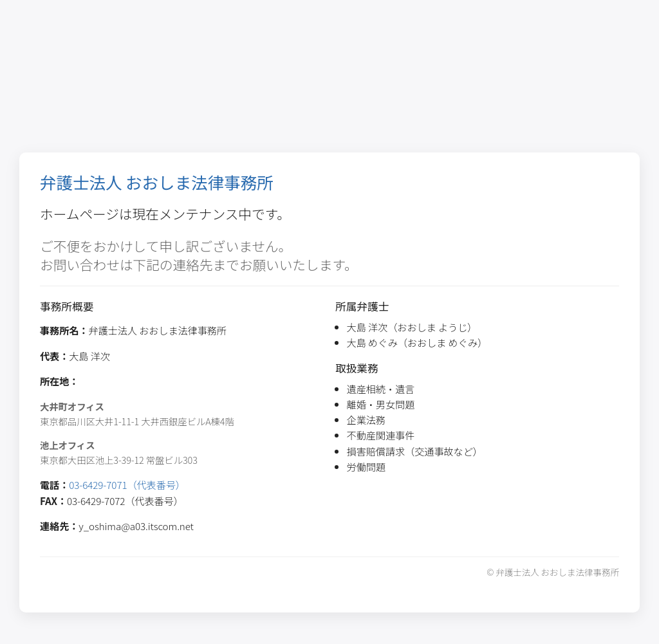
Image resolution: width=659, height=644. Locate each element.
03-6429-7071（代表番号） (127, 484)
